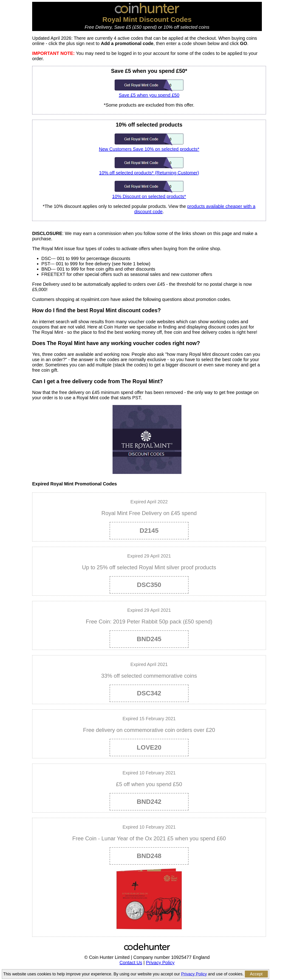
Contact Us (131, 963)
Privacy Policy (160, 963)
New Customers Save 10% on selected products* (149, 146)
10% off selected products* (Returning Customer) (149, 170)
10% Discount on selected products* (149, 194)
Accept (256, 974)
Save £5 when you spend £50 (149, 92)
